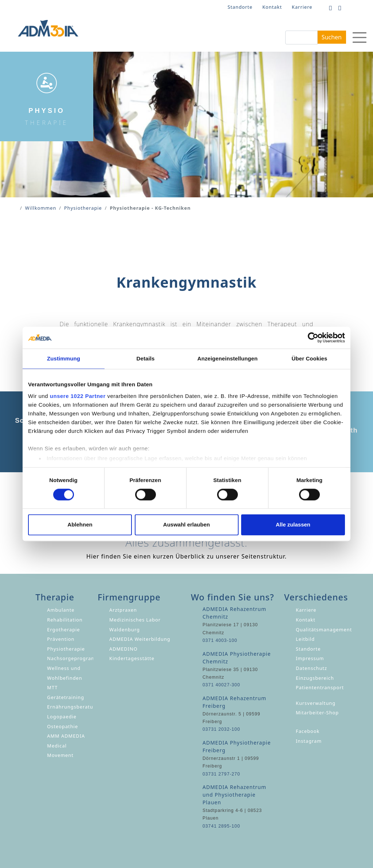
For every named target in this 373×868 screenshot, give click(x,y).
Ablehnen (80, 525)
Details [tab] (146, 358)
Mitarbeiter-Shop (317, 713)
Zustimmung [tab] (64, 358)
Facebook (308, 731)
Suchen (332, 37)
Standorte (240, 7)
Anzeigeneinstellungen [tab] (227, 358)
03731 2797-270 (221, 774)
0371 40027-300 (221, 685)
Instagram (309, 741)
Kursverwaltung (316, 703)
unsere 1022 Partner (78, 396)
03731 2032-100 (221, 729)
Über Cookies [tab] (310, 358)
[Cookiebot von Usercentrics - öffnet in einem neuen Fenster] (313, 338)
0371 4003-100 (220, 640)
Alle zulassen (293, 525)
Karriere (302, 7)
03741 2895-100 (221, 826)
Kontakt (272, 7)
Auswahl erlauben (186, 525)
